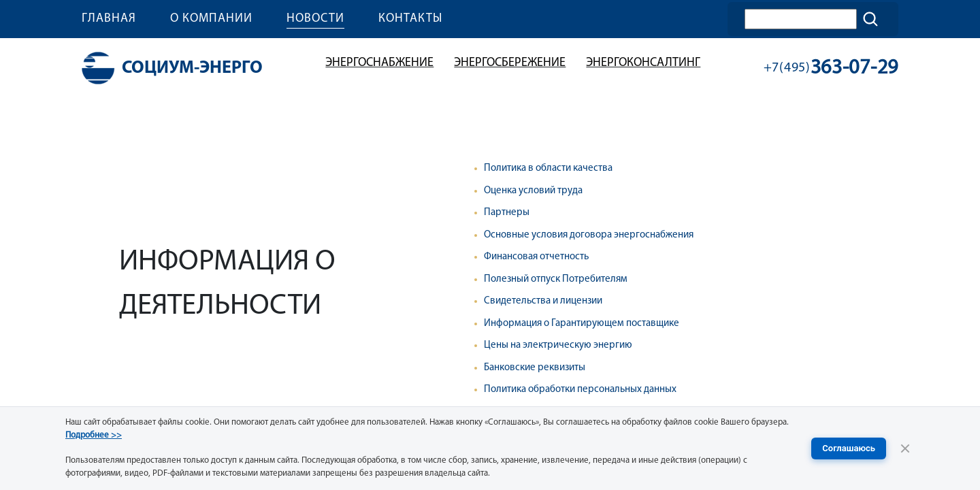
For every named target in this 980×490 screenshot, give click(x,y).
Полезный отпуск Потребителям (556, 279)
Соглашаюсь (849, 448)
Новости (315, 19)
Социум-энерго (172, 68)
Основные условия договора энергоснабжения (589, 235)
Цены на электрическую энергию (558, 345)
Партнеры (507, 213)
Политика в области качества (548, 168)
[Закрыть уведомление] (905, 448)
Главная (109, 19)
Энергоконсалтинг (643, 63)
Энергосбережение (510, 63)
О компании (211, 19)
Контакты (410, 19)
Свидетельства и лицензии (543, 301)
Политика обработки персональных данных (580, 390)
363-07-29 (831, 68)
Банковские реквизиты (535, 368)
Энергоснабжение (379, 63)
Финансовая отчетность (536, 257)
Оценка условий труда (533, 191)
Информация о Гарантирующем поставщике (582, 324)
